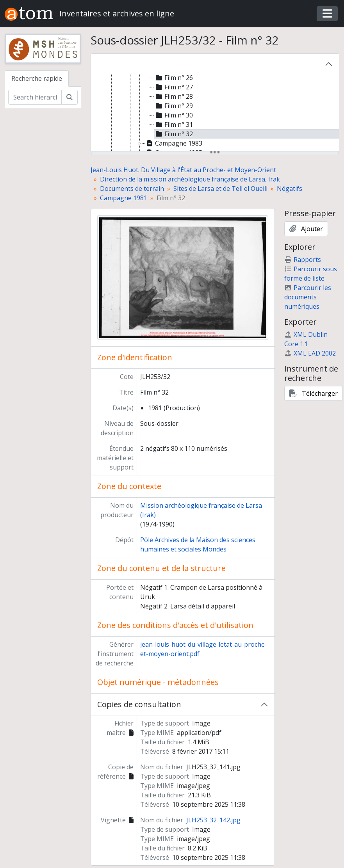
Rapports (303, 260)
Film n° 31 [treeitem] (174, 125)
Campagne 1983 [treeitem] (174, 143)
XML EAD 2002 (310, 353)
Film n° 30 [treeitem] (174, 115)
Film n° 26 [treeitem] (174, 78)
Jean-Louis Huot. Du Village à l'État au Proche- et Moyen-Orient (183, 170)
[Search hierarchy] (35, 97)
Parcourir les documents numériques (308, 297)
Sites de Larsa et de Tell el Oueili (220, 189)
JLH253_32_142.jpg (213, 820)
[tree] (215, 113)
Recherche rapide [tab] (37, 78)
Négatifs (290, 189)
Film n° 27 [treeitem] (174, 87)
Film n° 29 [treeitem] (174, 106)
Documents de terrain (132, 189)
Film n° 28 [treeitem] (174, 96)
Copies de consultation (139, 704)
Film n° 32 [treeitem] (174, 134)
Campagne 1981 (124, 198)
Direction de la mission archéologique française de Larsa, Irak (190, 179)
